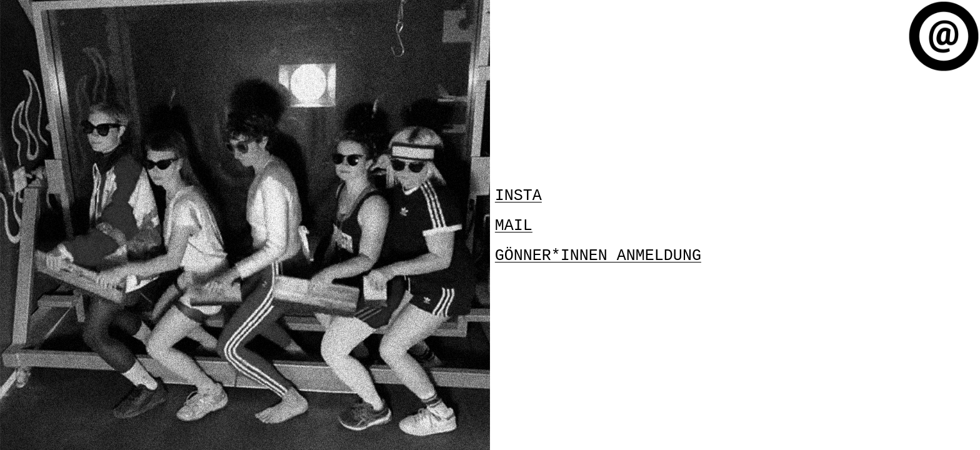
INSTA (518, 196)
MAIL (514, 225)
